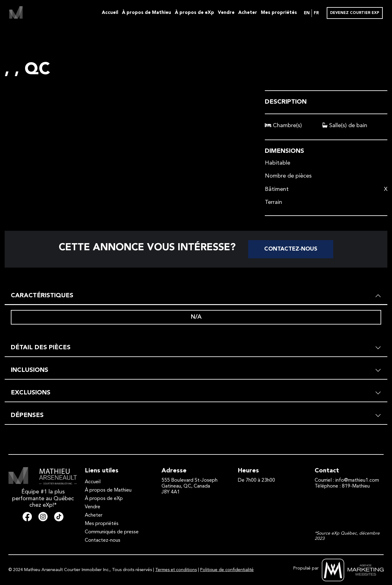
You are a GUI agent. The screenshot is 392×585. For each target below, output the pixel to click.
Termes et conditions (176, 570)
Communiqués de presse (112, 532)
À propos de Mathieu (146, 13)
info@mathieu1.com (357, 480)
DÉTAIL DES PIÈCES (41, 348)
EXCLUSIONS (31, 393)
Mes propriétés (279, 13)
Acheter (248, 13)
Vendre (226, 13)
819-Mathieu (356, 486)
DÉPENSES (27, 415)
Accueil (110, 13)
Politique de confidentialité (227, 570)
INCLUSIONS (30, 370)
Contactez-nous (291, 249)
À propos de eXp (194, 13)
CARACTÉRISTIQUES (42, 296)
